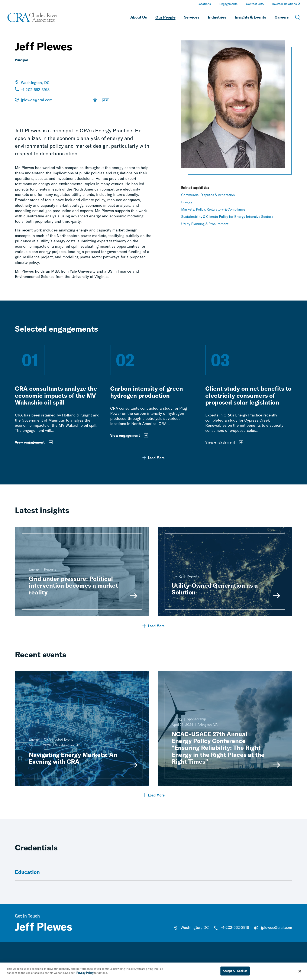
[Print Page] (95, 100)
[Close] (300, 972)
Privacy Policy (85, 973)
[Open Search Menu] (298, 17)
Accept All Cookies (235, 971)
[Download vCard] (106, 100)
